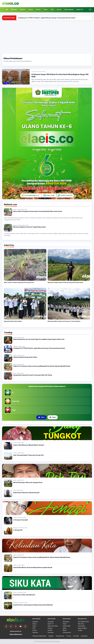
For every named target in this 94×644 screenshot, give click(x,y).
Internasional (69, 10)
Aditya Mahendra (16, 634)
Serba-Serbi (67, 626)
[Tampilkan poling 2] (47, 422)
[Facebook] (6, 626)
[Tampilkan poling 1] (45, 422)
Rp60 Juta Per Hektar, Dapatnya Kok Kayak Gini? (19, 282)
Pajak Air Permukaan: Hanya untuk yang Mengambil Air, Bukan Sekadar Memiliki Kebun (42, 366)
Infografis (51, 622)
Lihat (53, 417)
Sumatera (51, 632)
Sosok (59, 10)
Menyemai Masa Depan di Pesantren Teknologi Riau (64, 321)
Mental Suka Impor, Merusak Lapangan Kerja (28, 482)
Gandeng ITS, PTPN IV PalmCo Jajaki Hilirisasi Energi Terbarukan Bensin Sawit (39, 348)
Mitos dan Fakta (53, 626)
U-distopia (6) (18, 530)
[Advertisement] (47, 37)
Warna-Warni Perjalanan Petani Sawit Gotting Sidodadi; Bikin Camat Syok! (38, 211)
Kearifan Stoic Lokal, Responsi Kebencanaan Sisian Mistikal (33, 605)
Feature (23, 10)
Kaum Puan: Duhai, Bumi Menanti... (25, 595)
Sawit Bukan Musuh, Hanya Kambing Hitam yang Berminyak (33, 567)
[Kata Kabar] (10, 4)
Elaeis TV (80, 10)
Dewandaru (82, 626)
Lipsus (31, 10)
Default (50, 628)
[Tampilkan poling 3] (49, 422)
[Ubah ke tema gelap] (90, 10)
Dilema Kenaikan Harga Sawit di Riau (25, 357)
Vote (41, 417)
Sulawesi (35, 622)
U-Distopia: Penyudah (21, 520)
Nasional (14, 10)
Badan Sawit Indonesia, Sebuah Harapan (26, 493)
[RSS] (25, 626)
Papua (34, 624)
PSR (52, 10)
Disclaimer (84, 636)
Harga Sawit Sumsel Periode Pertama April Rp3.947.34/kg (33, 375)
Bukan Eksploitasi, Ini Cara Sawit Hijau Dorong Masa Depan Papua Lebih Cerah (39, 339)
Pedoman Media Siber (39, 636)
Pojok (65, 624)
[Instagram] (11, 626)
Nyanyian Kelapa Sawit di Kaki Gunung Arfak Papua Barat (65, 282)
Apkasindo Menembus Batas (13, 321)
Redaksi (51, 636)
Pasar (46, 10)
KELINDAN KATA (83, 622)
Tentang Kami (60, 636)
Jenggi (80, 630)
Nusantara (66, 622)
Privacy (69, 636)
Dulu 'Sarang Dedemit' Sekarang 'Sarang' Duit (29, 455)
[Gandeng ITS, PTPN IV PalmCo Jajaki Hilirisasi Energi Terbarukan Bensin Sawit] (47, 18)
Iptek (64, 628)
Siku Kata (81, 624)
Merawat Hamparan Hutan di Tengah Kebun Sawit (30, 227)
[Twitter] (16, 626)
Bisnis (38, 10)
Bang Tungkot (82, 628)
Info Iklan (76, 636)
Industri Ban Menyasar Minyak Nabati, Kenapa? (29, 445)
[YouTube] (21, 626)
